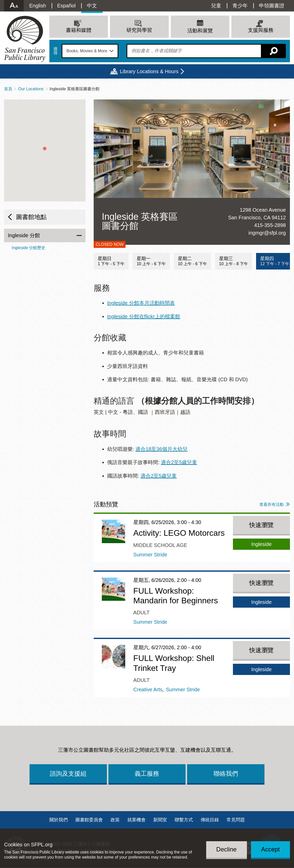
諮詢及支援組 (68, 774)
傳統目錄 (210, 820)
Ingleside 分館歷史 (29, 248)
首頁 (8, 89)
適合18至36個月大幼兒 (162, 449)
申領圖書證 (272, 6)
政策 (115, 820)
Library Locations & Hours (149, 71)
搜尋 (55, 51)
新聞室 (160, 820)
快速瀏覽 (261, 525)
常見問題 (236, 820)
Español (66, 6)
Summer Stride (150, 555)
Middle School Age (160, 545)
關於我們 (59, 820)
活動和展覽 (200, 31)
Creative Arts (148, 690)
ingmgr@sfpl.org (267, 233)
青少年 (240, 6)
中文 (92, 6)
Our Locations (31, 89)
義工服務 (147, 774)
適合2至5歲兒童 (179, 462)
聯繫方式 (184, 820)
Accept (270, 849)
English (38, 6)
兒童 (216, 6)
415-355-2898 (270, 225)
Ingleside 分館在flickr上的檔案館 (144, 316)
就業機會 (136, 820)
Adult (142, 612)
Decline (227, 849)
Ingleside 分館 (24, 235)
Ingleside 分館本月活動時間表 (141, 303)
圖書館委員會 (89, 820)
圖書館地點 (31, 217)
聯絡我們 (226, 774)
